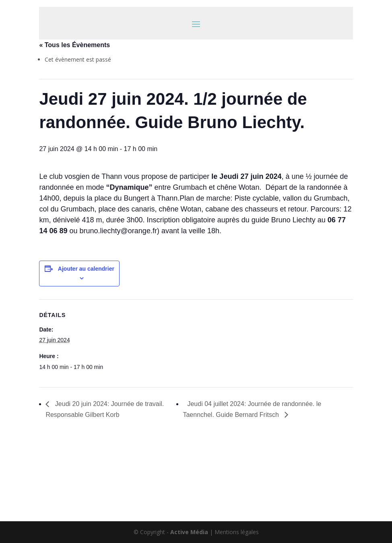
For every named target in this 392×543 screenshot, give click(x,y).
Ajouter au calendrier (86, 269)
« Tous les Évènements (74, 45)
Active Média (189, 532)
